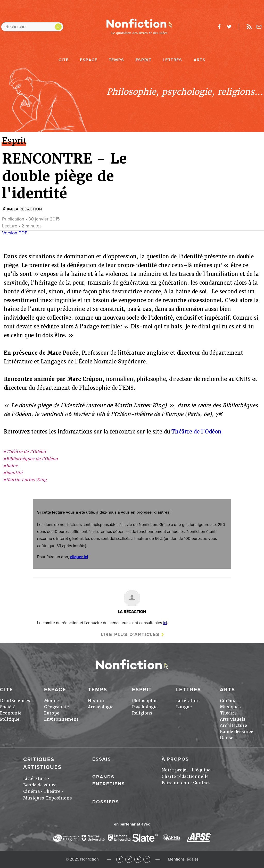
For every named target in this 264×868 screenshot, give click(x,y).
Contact (201, 783)
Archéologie (101, 707)
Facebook (120, 859)
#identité (13, 473)
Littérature (188, 701)
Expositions (59, 798)
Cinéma (228, 701)
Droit (6, 701)
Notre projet (175, 770)
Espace (89, 60)
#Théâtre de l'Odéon (24, 452)
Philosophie (145, 701)
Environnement (61, 719)
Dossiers (106, 802)
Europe (52, 713)
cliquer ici (79, 557)
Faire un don (175, 783)
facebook (219, 27)
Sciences (21, 701)
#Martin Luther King (25, 480)
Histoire (97, 701)
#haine (10, 466)
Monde (51, 701)
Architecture (233, 725)
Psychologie (145, 707)
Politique (10, 719)
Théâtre (228, 713)
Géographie (56, 707)
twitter (229, 27)
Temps (117, 60)
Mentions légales (183, 859)
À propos (175, 759)
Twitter (129, 859)
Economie (11, 713)
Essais (102, 759)
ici (165, 623)
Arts (200, 60)
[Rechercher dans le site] (32, 27)
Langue (184, 707)
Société (8, 707)
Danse (227, 738)
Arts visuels (233, 719)
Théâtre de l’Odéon (196, 432)
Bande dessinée (237, 732)
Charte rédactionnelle (185, 776)
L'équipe (201, 770)
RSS (138, 859)
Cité (64, 60)
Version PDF (15, 233)
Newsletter (259, 27)
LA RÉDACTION (28, 209)
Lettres (172, 60)
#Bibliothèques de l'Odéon (30, 459)
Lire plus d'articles (130, 634)
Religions (142, 713)
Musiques (230, 707)
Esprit (144, 60)
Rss (249, 27)
